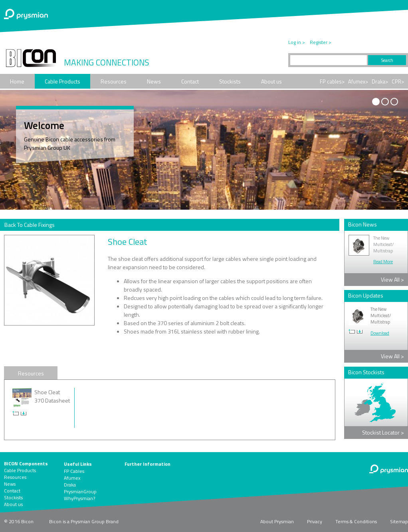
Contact (190, 81)
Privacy (315, 521)
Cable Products (62, 81)
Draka (70, 485)
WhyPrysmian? (79, 498)
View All (392, 279)
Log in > (297, 42)
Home (17, 81)
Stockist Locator (383, 432)
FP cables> (332, 81)
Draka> (380, 81)
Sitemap (399, 521)
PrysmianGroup (80, 491)
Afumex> (358, 81)
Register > (321, 42)
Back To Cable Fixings (30, 225)
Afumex (72, 478)
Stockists (230, 81)
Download (380, 333)
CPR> (398, 81)
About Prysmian (277, 521)
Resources (114, 81)
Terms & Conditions (356, 521)
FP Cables (74, 471)
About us (271, 81)
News (154, 81)
